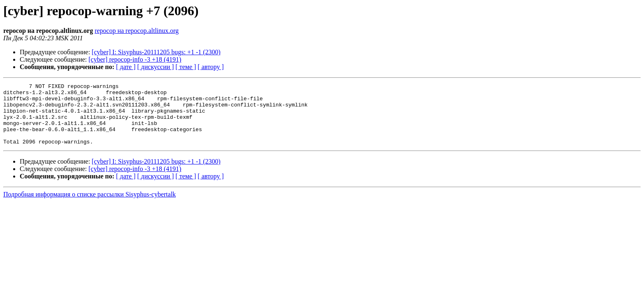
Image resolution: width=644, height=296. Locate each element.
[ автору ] (210, 67)
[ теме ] (186, 67)
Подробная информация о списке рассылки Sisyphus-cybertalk (90, 207)
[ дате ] (126, 67)
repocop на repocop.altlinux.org (137, 31)
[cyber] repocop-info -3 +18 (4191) (135, 59)
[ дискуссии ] (155, 67)
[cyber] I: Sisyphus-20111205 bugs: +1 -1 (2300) (156, 52)
